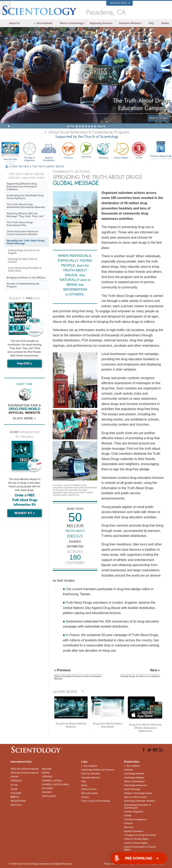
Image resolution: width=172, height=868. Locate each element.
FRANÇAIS (16, 781)
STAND (128, 816)
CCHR (139, 150)
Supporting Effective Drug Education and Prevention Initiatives (22, 187)
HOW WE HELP (20, 166)
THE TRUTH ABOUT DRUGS (48, 166)
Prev (72, 126)
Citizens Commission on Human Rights (140, 848)
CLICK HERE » (24, 418)
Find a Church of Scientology (96, 801)
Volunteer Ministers (130, 23)
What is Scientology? (72, 23)
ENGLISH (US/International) (25, 769)
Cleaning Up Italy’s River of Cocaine (23, 260)
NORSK (46, 773)
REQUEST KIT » (25, 513)
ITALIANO (47, 792)
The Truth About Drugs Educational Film (20, 224)
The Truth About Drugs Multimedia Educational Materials (26, 206)
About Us (14, 23)
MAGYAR (47, 769)
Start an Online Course (135, 797)
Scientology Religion (134, 778)
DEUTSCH (16, 805)
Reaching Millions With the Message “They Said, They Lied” (25, 215)
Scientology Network (134, 773)
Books (165, 23)
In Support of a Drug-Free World (140, 835)
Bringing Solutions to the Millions (26, 278)
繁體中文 (15, 797)
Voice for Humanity (91, 773)
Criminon (69, 150)
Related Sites (120, 3)
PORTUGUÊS (49, 796)
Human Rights (121, 150)
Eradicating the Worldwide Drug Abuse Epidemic (25, 197)
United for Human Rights (136, 839)
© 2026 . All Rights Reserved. (40, 864)
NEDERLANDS (18, 801)
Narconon (86, 149)
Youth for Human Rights (136, 843)
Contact (85, 797)
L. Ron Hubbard (43, 23)
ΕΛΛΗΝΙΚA (47, 788)
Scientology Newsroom (135, 785)
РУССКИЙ (16, 793)
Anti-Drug (104, 150)
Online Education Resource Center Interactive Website (23, 233)
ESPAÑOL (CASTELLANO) (55, 784)
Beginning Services (101, 23)
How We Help (10, 159)
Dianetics (128, 770)
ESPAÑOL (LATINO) (52, 781)
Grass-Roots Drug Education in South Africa (25, 269)
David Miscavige (132, 789)
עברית (14, 785)
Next (100, 126)
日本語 (14, 789)
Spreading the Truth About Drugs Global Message (26, 242)
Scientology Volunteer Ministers (139, 801)
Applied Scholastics (49, 151)
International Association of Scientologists (137, 806)
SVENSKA (47, 777)
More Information (90, 793)
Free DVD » (25, 363)
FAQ (151, 23)
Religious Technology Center (138, 793)
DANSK (14, 777)
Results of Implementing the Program (23, 285)
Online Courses (89, 789)
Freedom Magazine (134, 812)
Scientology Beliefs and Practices (98, 770)
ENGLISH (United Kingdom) (24, 773)
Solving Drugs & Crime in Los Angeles (24, 252)
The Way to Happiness (30, 151)
